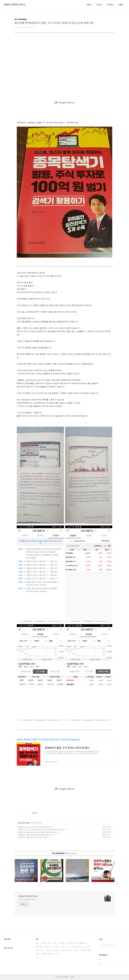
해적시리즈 (40, 950)
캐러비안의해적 (67, 950)
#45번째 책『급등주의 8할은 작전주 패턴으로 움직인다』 (36, 835)
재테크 (28, 823)
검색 (123, 945)
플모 (77, 950)
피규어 (57, 947)
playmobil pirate (78, 947)
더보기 (37, 958)
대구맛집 (48, 947)
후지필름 (39, 947)
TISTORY (65, 977)
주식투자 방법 (86, 950)
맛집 (38, 954)
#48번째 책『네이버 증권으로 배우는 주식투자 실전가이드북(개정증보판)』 (42, 829)
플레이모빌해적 (48, 954)
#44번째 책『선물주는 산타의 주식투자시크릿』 (33, 837)
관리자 (72, 977)
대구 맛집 (65, 947)
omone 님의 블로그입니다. (27, 900)
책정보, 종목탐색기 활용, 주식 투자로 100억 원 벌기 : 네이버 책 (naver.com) (48, 739)
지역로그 (89, 5)
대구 (38, 943)
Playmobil (73, 943)
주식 (89, 947)
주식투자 (63, 943)
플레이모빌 (83, 943)
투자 (55, 943)
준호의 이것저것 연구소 (15, 5)
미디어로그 (110, 5)
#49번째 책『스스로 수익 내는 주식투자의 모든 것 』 (35, 827)
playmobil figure (53, 950)
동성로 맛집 (47, 943)
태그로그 (99, 5)
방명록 (121, 5)
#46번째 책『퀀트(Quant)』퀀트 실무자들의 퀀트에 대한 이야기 (38, 832)
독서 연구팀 (21, 823)
